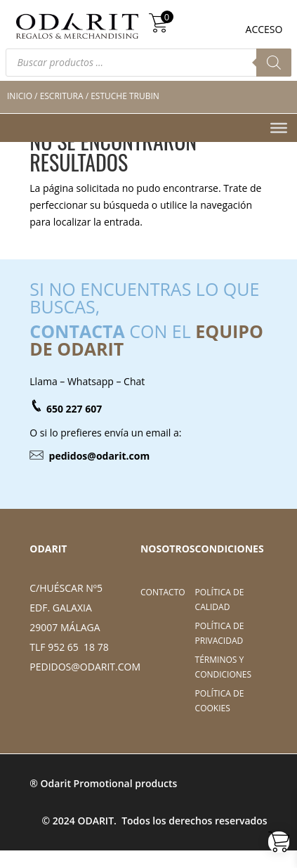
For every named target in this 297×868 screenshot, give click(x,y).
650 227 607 (74, 409)
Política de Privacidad (220, 633)
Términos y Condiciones (224, 667)
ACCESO (264, 29)
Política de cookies (220, 700)
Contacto (163, 592)
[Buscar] (274, 63)
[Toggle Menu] (279, 127)
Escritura (62, 96)
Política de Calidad (220, 599)
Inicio (20, 96)
